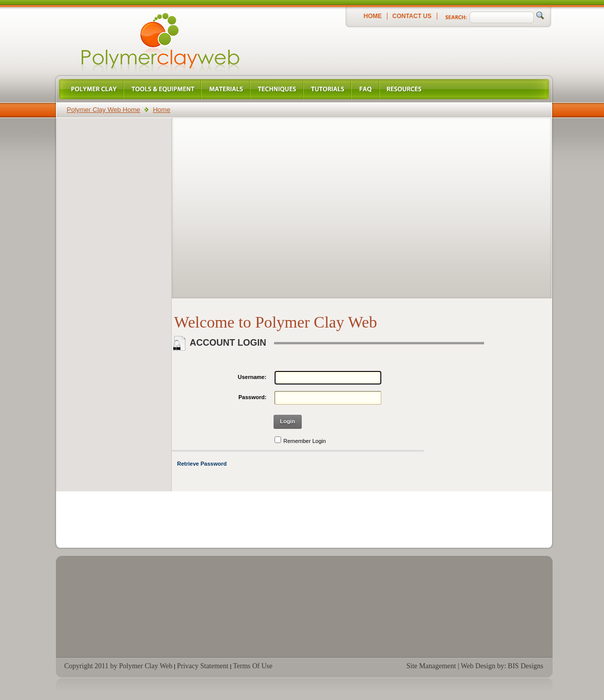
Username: (252, 377)
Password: (252, 397)
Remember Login (305, 441)
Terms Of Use (252, 666)
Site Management (431, 666)
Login (288, 421)
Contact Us (412, 16)
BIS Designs (525, 666)
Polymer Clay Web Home (104, 110)
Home (373, 16)
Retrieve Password (202, 464)
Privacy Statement (203, 666)
